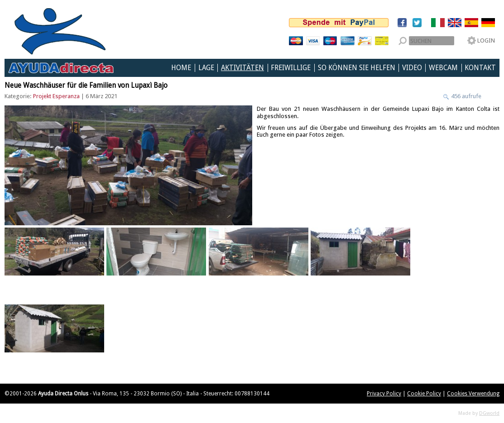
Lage (206, 68)
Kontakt (480, 68)
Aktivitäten (242, 68)
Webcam (443, 68)
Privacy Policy (384, 394)
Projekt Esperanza (56, 96)
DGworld (489, 413)
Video (412, 68)
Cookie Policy (424, 394)
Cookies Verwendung (473, 394)
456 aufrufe (466, 96)
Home (181, 68)
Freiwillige (291, 68)
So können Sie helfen (357, 68)
